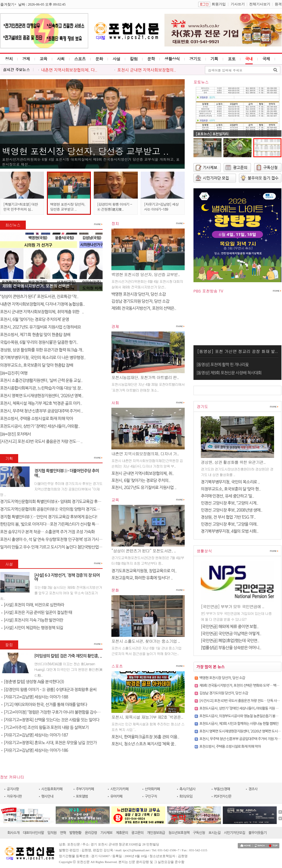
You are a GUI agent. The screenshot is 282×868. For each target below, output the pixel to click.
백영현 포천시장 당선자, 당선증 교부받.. (146, 274)
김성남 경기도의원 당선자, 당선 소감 (140, 301)
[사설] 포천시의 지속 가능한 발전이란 (32, 620)
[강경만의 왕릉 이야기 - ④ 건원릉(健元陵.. (114, 207)
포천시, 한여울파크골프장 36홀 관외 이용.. (145, 737)
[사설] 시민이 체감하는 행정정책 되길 (32, 628)
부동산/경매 (222, 789)
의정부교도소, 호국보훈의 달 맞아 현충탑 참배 (36, 365)
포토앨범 (82, 796)
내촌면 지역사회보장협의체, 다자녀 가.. (145, 454)
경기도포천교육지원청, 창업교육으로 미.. (144, 571)
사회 (61, 59)
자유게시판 (14, 796)
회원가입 (219, 4)
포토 (232, 59)
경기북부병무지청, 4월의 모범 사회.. (230, 531)
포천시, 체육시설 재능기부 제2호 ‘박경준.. (147, 717)
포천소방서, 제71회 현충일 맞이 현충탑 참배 (35, 335)
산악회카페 (152, 789)
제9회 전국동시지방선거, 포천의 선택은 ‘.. (38, 286)
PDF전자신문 (223, 796)
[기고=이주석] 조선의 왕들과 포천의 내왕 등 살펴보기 (45, 727)
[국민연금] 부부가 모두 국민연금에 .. (232, 606)
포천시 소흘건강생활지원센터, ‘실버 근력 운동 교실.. (41, 380)
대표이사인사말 (33, 833)
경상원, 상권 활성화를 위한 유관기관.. (233, 462)
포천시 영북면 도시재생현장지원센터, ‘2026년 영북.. (42, 396)
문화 (99, 59)
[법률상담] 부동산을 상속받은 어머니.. (231, 648)
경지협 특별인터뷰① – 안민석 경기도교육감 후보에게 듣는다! (49, 517)
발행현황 (75, 833)
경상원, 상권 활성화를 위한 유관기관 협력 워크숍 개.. (42, 350)
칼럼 (134, 59)
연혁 (63, 833)
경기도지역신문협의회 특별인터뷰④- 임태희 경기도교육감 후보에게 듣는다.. (61, 502)
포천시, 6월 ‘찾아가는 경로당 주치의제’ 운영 (34, 319)
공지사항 (13, 789)
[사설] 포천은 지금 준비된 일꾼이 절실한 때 (37, 612)
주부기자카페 (85, 789)
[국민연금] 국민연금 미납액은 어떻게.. (231, 634)
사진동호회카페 (52, 789)
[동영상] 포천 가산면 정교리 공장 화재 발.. (237, 351)
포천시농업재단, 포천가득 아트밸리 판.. (145, 377)
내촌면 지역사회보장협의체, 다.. (69, 70)
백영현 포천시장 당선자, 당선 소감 (139, 294)
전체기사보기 (260, 4)
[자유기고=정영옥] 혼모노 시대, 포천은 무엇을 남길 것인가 (49, 743)
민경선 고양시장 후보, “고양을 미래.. (230, 524)
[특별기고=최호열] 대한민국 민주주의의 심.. (21, 207)
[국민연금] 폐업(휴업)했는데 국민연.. (230, 641)
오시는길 (214, 833)
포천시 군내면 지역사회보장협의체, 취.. (143, 473)
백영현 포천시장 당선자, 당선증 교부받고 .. (85, 151)
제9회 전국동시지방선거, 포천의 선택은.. (144, 308)
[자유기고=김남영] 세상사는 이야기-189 (161, 207)
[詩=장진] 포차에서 (15, 434)
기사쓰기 (238, 4)
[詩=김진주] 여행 (14, 373)
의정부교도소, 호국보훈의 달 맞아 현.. (231, 489)
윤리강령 (91, 833)
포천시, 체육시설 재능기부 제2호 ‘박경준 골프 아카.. (41, 403)
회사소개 (13, 833)
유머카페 (116, 796)
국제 (266, 59)
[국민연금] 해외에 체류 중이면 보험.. (230, 627)
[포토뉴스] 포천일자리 (212, 134)
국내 (249, 59)
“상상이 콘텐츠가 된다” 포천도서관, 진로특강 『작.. (39, 297)
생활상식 (172, 59)
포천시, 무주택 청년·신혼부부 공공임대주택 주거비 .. (41, 411)
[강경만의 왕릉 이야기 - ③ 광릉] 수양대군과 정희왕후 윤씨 (49, 690)
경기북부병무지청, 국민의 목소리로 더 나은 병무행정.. (43, 358)
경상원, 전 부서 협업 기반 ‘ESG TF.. (228, 517)
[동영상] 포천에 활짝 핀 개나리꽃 (222, 365)
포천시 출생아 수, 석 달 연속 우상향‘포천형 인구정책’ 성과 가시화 (51, 539)
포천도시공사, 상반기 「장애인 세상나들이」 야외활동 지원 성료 (240, 708)
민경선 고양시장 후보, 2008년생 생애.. (231, 510)
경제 (26, 59)
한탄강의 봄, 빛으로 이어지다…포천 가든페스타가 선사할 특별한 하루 (55, 524)
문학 (151, 59)
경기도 (195, 59)
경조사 (253, 789)
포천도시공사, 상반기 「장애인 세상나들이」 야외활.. (40, 426)
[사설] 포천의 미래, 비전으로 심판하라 (33, 605)
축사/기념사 (187, 789)
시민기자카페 (119, 789)
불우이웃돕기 (258, 833)
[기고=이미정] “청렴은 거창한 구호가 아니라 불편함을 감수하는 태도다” (59, 712)
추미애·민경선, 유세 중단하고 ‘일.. (227, 496)
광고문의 (137, 833)
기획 (214, 59)
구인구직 (151, 796)
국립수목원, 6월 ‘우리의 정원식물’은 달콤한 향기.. (39, 342)
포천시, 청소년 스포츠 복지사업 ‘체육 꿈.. (144, 744)
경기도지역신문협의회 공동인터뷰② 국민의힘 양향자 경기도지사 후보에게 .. (61, 509)
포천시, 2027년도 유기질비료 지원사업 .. (144, 488)
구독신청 (199, 833)
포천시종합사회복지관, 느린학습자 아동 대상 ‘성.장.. (41, 388)
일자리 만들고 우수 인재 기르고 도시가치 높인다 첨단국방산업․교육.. (55, 547)
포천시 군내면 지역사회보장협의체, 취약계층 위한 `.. (42, 312)
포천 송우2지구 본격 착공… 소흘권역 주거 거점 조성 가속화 (47, 532)
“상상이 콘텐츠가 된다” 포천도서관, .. (144, 551)
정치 (9, 59)
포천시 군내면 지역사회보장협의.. (147, 70)
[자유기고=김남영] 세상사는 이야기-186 (35, 750)
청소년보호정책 (179, 833)
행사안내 (47, 796)
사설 (116, 59)
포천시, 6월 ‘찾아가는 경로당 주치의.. (141, 480)
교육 (43, 59)
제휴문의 (122, 833)
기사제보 (106, 833)
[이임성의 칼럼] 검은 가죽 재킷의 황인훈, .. (68, 656)
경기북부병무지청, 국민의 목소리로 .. (230, 482)
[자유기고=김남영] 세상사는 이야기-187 (35, 735)
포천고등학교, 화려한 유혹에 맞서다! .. (142, 578)
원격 (278, 4)
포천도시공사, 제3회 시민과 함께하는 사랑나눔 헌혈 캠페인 (239, 724)
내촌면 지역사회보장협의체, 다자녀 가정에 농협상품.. (42, 304)
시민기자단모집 (235, 833)
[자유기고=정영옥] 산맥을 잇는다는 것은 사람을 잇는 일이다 (50, 720)
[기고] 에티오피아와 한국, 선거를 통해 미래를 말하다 (44, 705)
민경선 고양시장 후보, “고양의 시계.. (230, 503)
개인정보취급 (156, 833)
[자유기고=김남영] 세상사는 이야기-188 (35, 697)
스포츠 (80, 59)
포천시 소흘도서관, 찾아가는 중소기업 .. (146, 641)
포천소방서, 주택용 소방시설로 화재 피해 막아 (36, 419)
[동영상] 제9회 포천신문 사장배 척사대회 (229, 373)
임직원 (52, 833)
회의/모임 (186, 796)
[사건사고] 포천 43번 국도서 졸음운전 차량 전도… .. (41, 441)
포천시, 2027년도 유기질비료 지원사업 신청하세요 (40, 327)
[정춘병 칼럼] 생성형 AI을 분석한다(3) (33, 682)
